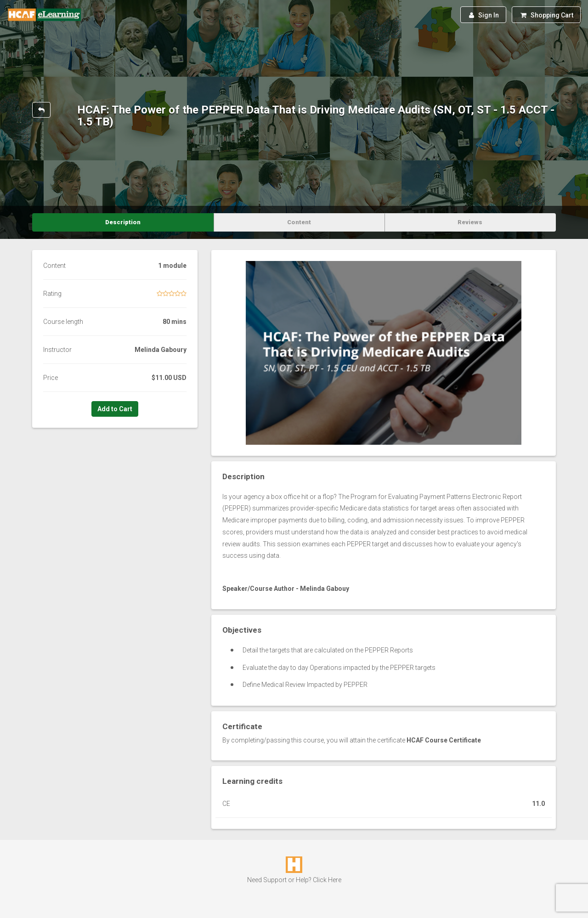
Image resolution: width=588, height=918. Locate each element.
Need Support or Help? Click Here (294, 880)
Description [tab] (123, 222)
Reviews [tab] (470, 222)
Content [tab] (299, 222)
